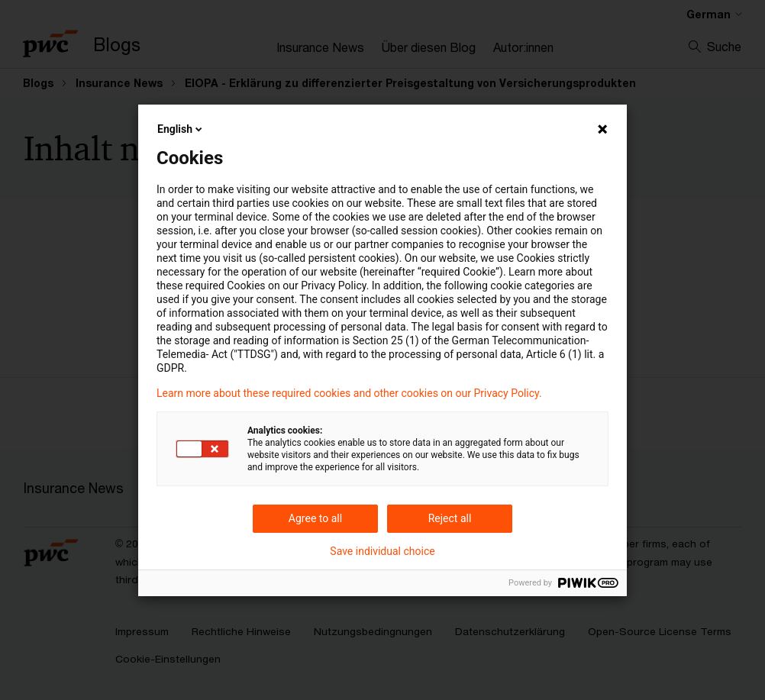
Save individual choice (382, 551)
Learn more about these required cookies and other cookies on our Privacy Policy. (349, 393)
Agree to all (315, 518)
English (181, 129)
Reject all (450, 518)
